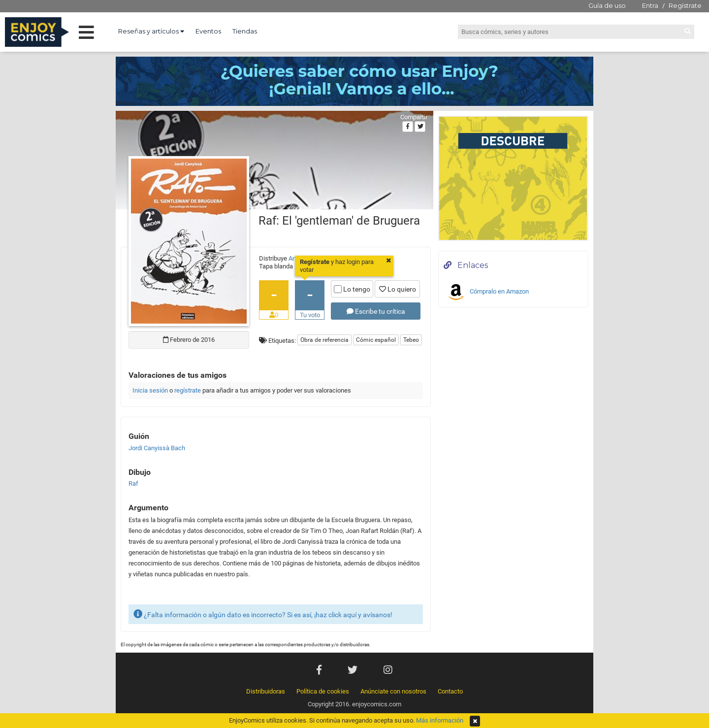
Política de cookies (323, 691)
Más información (440, 720)
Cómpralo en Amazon (487, 292)
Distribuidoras (266, 691)
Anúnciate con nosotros (393, 691)
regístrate (188, 390)
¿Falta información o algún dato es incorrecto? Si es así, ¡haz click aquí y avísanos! (263, 614)
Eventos (208, 31)
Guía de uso (607, 5)
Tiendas (245, 31)
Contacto (450, 691)
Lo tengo (352, 289)
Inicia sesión (150, 390)
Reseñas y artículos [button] (151, 31)
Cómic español (376, 340)
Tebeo (411, 340)
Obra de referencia (324, 340)
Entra (650, 5)
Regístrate (685, 5)
